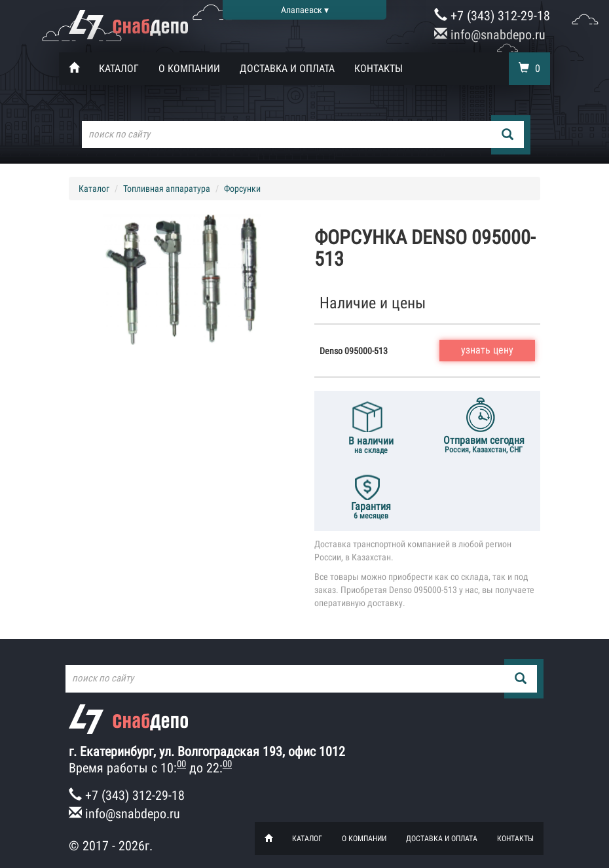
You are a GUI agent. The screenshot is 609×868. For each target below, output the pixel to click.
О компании (189, 68)
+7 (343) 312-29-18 (492, 16)
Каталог (119, 68)
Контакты (378, 68)
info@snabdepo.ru (490, 35)
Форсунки (242, 189)
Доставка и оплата (287, 68)
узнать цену (487, 350)
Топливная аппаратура (167, 189)
